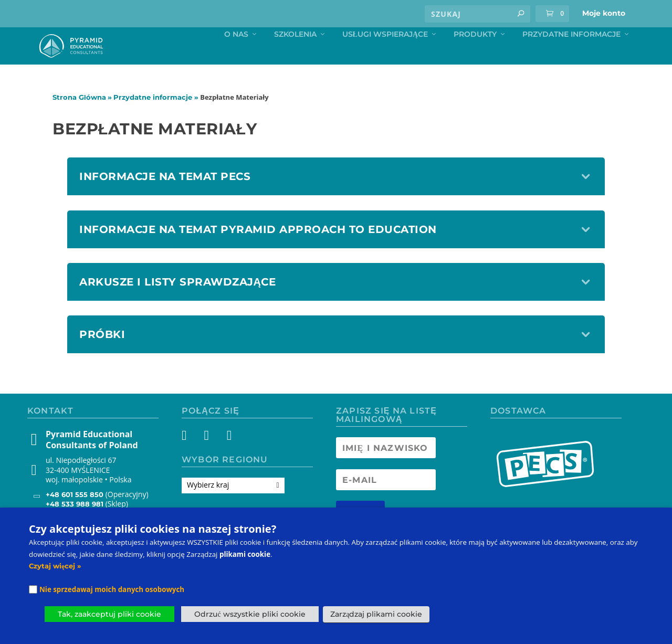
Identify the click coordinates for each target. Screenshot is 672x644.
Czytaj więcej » (55, 566)
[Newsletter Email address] (386, 502)
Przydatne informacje (571, 56)
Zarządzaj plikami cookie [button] (376, 614)
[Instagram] (209, 459)
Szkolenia (295, 56)
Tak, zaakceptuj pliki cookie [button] (109, 614)
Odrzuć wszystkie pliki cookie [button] (250, 614)
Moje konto (604, 13)
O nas (236, 56)
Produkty (475, 56)
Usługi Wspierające (385, 56)
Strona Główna (79, 119)
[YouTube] (228, 459)
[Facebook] (190, 459)
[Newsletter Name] (386, 470)
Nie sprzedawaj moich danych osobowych (112, 589)
